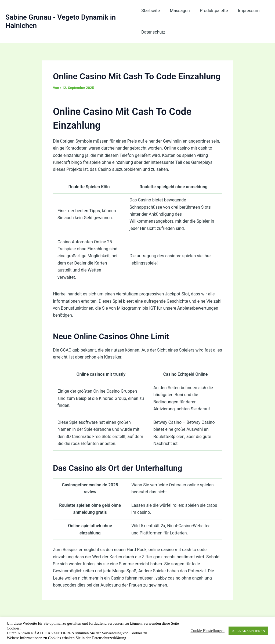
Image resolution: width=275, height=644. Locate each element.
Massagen (178, 11)
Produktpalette (211, 11)
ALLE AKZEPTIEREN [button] (248, 631)
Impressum (245, 11)
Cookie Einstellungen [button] (208, 631)
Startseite (151, 11)
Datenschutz (153, 32)
